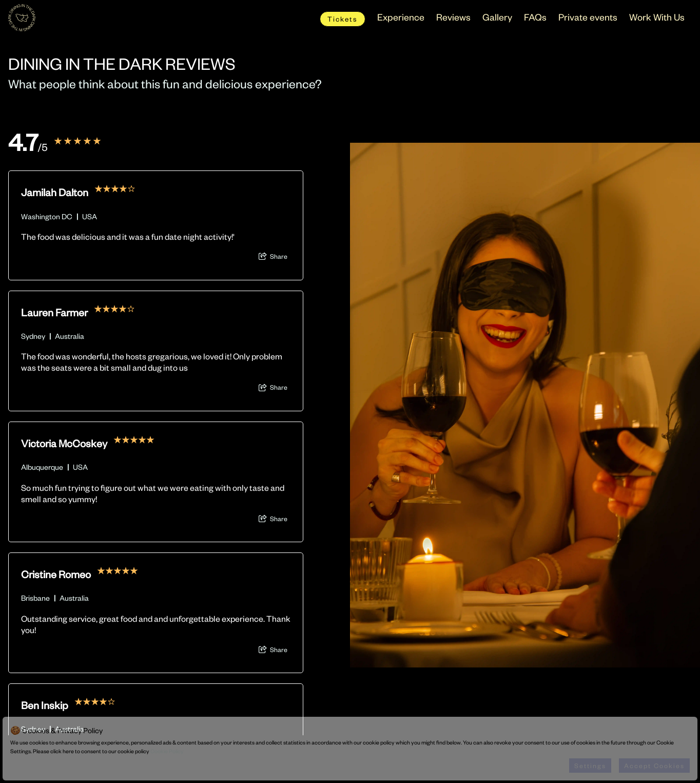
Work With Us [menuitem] (657, 17)
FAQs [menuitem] (535, 17)
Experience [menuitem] (401, 17)
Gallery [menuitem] (497, 17)
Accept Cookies (654, 766)
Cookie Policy (167, 751)
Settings (590, 766)
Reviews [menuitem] (453, 17)
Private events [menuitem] (588, 17)
